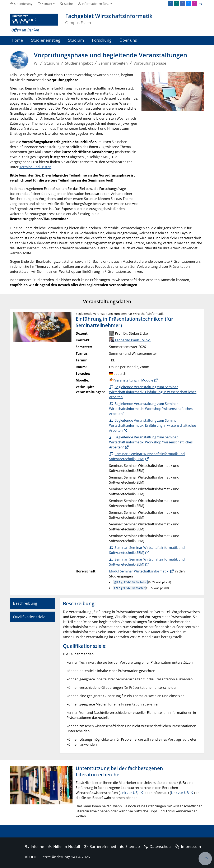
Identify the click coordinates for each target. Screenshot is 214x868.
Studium (76, 40)
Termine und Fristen (35, 167)
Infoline (35, 846)
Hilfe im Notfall (64, 846)
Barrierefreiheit (100, 846)
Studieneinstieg (46, 40)
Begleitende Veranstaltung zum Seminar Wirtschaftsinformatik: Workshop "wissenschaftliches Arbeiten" (151, 409)
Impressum (188, 846)
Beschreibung (25, 603)
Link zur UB (180, 793)
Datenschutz (157, 846)
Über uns (128, 40)
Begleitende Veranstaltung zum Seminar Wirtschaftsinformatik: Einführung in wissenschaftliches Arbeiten (153, 392)
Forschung (102, 40)
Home (17, 40)
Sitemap (130, 846)
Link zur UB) (129, 793)
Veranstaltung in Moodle (134, 380)
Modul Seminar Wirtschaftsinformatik (139, 571)
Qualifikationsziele (29, 617)
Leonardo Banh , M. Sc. (130, 340)
